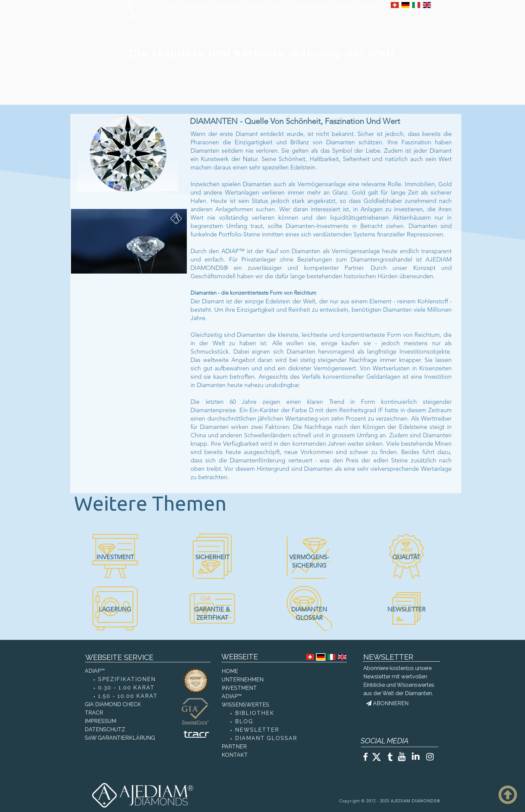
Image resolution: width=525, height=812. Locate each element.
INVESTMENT (230, 6)
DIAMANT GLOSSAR (266, 738)
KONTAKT (365, 6)
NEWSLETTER (257, 730)
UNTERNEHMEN (196, 6)
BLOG (244, 721)
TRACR (94, 713)
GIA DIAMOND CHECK (113, 704)
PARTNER (341, 6)
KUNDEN (257, 6)
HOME (170, 6)
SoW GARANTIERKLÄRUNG (120, 738)
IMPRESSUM (100, 721)
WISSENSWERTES (309, 6)
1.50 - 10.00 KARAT (128, 696)
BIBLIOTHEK (255, 713)
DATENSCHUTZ (105, 729)
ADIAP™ (278, 6)
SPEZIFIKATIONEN (127, 679)
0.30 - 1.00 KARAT (126, 688)
